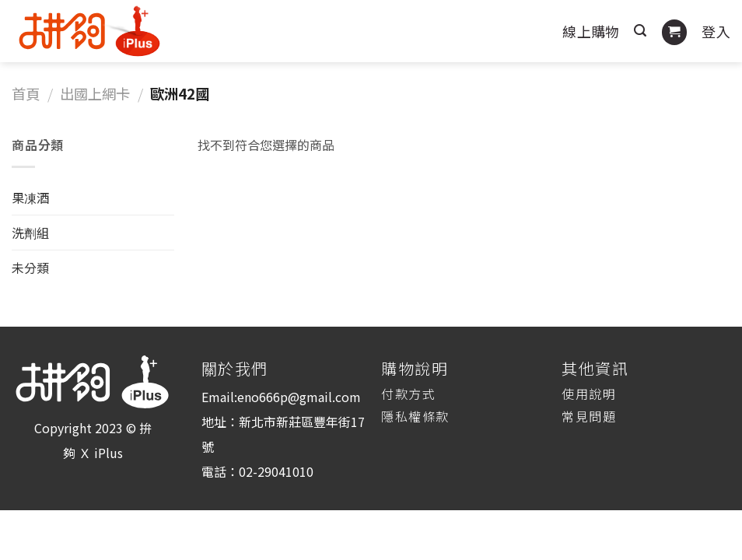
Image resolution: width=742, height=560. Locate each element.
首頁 (26, 93)
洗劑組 (30, 233)
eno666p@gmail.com (299, 397)
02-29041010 (276, 471)
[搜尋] (640, 31)
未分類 (30, 268)
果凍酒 (30, 198)
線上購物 (591, 31)
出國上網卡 (95, 93)
